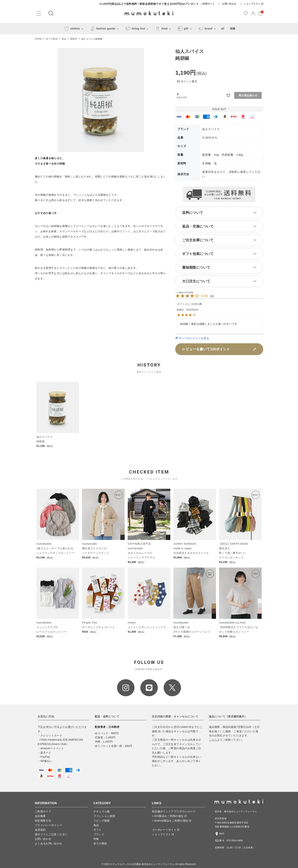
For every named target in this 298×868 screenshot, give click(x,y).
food (161, 29)
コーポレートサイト (165, 830)
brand (205, 29)
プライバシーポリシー (49, 825)
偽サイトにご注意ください (51, 834)
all (223, 29)
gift (182, 29)
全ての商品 (52, 39)
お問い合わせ (229, 4)
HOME (38, 39)
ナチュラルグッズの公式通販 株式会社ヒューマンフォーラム (142, 864)
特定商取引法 (43, 821)
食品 (64, 39)
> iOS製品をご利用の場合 (169, 816)
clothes (71, 29)
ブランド (99, 834)
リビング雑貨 (102, 821)
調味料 (74, 39)
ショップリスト (254, 4)
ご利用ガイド (207, 4)
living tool (135, 29)
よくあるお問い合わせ (49, 843)
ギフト (98, 830)
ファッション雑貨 (104, 816)
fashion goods (102, 29)
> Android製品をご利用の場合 (171, 821)
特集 (233, 29)
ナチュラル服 (102, 811)
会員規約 (40, 830)
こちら (213, 740)
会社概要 (40, 816)
